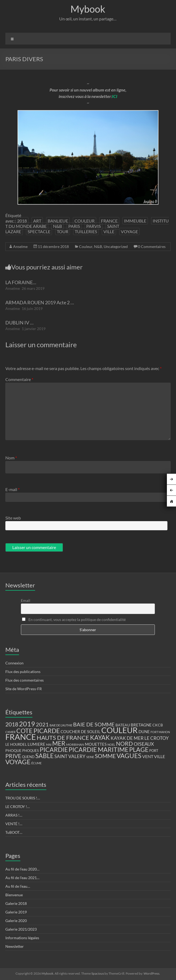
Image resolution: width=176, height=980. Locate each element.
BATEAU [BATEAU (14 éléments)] (123, 725)
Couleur (86, 246)
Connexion (14, 663)
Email (26, 600)
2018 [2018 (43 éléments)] (12, 724)
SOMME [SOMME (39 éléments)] (105, 756)
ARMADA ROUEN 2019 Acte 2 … (40, 302)
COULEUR (85, 221)
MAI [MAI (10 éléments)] (49, 745)
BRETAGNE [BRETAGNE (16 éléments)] (141, 725)
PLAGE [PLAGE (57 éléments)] (139, 749)
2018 (22, 221)
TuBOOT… (14, 832)
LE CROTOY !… (18, 807)
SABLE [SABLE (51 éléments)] (44, 756)
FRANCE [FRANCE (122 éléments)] (21, 737)
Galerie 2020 (16, 921)
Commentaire (19, 379)
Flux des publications (23, 672)
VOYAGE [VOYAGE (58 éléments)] (18, 762)
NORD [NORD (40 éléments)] (124, 743)
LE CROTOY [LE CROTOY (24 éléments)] (157, 738)
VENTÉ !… (14, 824)
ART (37, 221)
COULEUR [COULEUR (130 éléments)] (119, 730)
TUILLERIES (86, 231)
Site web (13, 518)
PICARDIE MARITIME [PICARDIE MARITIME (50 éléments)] (98, 750)
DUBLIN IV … (19, 323)
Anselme (20, 246)
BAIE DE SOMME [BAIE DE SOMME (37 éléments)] (94, 724)
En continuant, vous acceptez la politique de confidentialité (74, 619)
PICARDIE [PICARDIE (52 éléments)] (54, 750)
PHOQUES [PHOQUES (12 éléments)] (31, 751)
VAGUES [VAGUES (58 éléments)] (129, 756)
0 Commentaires (152, 246)
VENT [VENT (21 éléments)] (148, 756)
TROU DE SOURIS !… (23, 798)
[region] (88, 157)
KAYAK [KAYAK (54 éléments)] (100, 737)
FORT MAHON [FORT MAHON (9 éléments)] (160, 732)
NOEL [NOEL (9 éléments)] (111, 745)
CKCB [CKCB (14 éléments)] (158, 725)
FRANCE (109, 221)
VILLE (109, 231)
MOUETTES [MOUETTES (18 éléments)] (96, 744)
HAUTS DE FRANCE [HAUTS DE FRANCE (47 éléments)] (63, 738)
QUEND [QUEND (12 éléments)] (28, 757)
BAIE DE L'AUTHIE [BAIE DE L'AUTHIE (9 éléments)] (61, 725)
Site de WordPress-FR (24, 689)
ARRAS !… (14, 815)
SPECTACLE (39, 231)
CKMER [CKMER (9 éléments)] (10, 732)
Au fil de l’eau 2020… (22, 869)
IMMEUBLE (135, 221)
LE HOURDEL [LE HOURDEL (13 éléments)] (16, 744)
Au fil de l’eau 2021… (22, 878)
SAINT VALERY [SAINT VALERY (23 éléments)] (70, 756)
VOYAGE (129, 231)
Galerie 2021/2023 (21, 929)
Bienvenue (14, 895)
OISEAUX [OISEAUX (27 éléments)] (144, 744)
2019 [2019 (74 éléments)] (27, 724)
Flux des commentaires (25, 680)
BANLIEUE (58, 221)
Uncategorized (116, 246)
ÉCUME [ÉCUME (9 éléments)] (36, 763)
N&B (57, 226)
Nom (11, 458)
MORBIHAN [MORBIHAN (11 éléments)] (75, 745)
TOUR (63, 231)
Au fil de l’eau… (18, 886)
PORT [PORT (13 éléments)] (154, 751)
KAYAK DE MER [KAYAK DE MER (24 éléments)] (127, 738)
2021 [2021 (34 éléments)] (42, 724)
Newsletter (15, 946)
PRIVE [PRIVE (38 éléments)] (13, 756)
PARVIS (93, 226)
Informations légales (22, 938)
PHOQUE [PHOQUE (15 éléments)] (13, 750)
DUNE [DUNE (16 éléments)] (144, 732)
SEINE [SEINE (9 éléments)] (90, 757)
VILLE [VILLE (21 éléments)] (160, 756)
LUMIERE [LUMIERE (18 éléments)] (36, 744)
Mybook (88, 9)
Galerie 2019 (16, 912)
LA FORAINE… (21, 282)
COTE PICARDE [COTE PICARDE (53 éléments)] (38, 731)
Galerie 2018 (16, 903)
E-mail (12, 489)
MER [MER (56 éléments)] (59, 743)
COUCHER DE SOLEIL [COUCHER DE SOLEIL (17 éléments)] (80, 732)
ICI (115, 96)
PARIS (74, 226)
